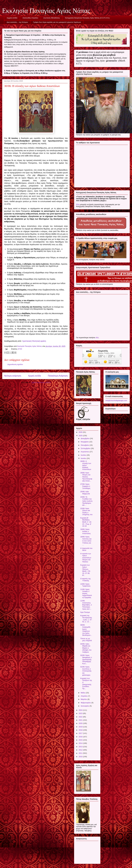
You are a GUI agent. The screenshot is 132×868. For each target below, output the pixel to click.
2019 (81, 727)
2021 (81, 720)
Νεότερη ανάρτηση (13, 376)
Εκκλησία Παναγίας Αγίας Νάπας (46, 11)
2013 (81, 747)
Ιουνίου (84, 458)
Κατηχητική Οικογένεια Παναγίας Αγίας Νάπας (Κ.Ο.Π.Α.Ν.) (87, 18)
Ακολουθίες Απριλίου (30, 18)
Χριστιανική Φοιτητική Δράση (34, 341)
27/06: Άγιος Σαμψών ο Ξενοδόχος (85, 486)
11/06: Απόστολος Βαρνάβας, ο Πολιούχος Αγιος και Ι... (86, 605)
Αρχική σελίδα (12, 18)
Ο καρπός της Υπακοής (85, 580)
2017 (81, 733)
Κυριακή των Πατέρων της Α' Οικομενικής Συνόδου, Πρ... (86, 683)
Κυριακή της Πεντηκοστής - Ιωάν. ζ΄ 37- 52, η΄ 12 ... (86, 619)
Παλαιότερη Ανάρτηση (58, 376)
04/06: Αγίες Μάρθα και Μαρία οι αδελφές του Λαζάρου (86, 648)
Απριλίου (84, 696)
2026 (81, 432)
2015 (81, 740)
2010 (81, 757)
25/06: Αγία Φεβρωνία (85, 493)
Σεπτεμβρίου (86, 448)
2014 (81, 743)
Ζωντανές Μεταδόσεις (52, 18)
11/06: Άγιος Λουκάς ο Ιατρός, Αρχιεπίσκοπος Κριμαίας (86, 593)
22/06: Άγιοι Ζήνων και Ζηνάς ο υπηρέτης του (86, 512)
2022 (81, 717)
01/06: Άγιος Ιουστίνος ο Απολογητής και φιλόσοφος (86, 671)
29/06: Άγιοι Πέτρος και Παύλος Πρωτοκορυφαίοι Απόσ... (86, 477)
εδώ (97, 338)
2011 (81, 753)
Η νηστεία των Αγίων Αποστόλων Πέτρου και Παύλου (86, 558)
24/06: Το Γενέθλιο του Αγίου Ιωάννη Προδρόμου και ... (86, 501)
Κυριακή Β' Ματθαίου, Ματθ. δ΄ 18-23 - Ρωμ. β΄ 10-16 (86, 522)
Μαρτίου (84, 699)
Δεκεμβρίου (85, 438)
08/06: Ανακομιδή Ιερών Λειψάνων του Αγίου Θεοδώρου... (86, 630)
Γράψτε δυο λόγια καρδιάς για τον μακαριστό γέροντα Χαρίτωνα (57, 22)
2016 (81, 737)
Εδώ (78, 204)
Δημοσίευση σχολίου (15, 364)
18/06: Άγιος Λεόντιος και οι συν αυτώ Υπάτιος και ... (86, 541)
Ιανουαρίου (85, 706)
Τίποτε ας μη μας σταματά (86, 640)
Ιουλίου (84, 455)
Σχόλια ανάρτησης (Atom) (41, 382)
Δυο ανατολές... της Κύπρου (17, 22)
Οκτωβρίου (85, 445)
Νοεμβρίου (85, 442)
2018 (81, 730)
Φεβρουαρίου (86, 703)
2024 (81, 710)
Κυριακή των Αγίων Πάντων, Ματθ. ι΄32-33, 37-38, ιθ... (85, 570)
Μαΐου (83, 693)
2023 (81, 713)
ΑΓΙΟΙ (20, 349)
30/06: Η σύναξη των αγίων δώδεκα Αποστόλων (86, 465)
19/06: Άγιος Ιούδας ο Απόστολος (85, 531)
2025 (81, 436)
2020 (81, 723)
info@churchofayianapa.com (116, 400)
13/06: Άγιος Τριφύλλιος (85, 585)
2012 (81, 750)
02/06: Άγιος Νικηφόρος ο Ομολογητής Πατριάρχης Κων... (86, 659)
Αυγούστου (85, 452)
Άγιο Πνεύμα (85, 612)
